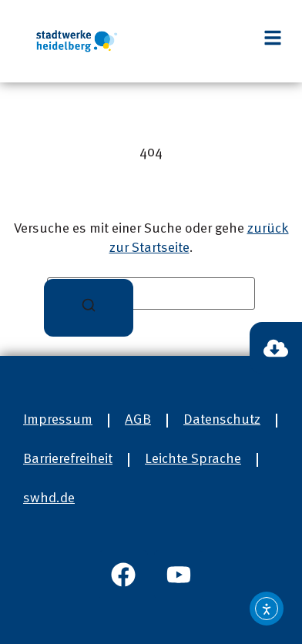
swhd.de (49, 498)
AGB (138, 420)
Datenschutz (222, 420)
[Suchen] (89, 308)
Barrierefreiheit (68, 459)
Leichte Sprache (193, 459)
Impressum (58, 420)
